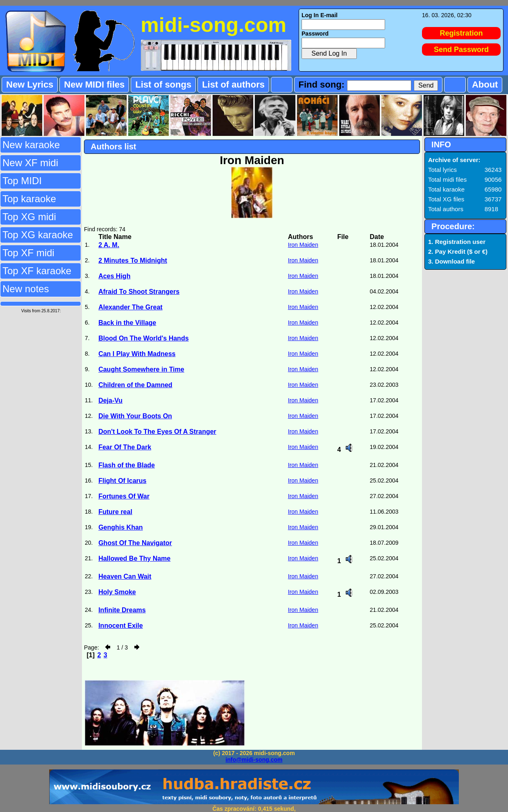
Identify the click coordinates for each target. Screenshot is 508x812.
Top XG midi (29, 217)
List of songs (163, 85)
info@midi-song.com (254, 760)
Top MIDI (22, 181)
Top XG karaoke (38, 235)
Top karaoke (29, 199)
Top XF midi (28, 253)
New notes (26, 289)
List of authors (233, 85)
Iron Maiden (303, 245)
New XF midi (30, 163)
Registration (462, 33)
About (485, 85)
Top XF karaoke (37, 271)
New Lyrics (30, 85)
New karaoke (31, 145)
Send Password (461, 50)
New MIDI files (94, 85)
